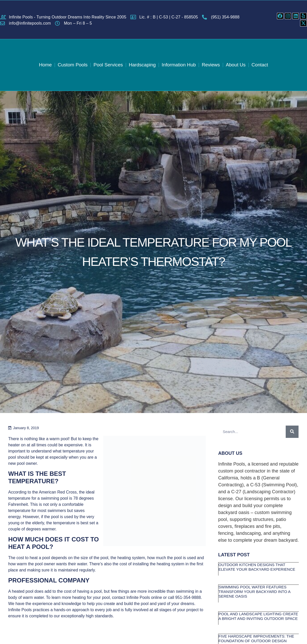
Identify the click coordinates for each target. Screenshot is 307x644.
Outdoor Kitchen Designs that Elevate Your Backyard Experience (257, 567)
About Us (237, 65)
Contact (261, 65)
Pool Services (108, 65)
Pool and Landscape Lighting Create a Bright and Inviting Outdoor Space (258, 616)
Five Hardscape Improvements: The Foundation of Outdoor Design (256, 638)
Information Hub (179, 65)
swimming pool (54, 498)
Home (44, 65)
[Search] (292, 432)
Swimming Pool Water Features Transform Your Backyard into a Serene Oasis (254, 592)
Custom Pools (72, 65)
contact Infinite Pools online (137, 597)
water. (83, 564)
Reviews (212, 65)
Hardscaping (142, 65)
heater (14, 445)
